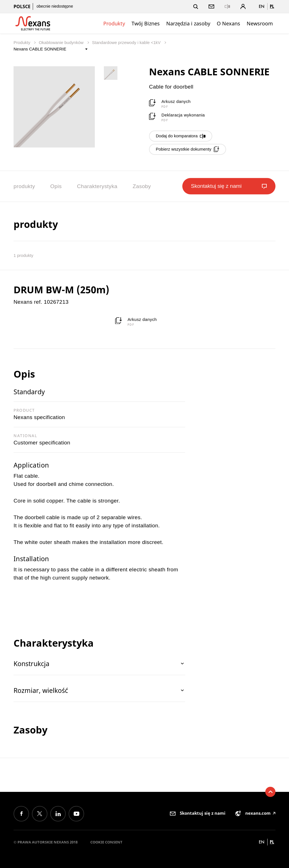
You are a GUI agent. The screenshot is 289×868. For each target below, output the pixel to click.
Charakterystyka (97, 186)
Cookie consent (106, 842)
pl (272, 6)
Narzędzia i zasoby (188, 23)
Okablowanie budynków (62, 42)
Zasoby (142, 186)
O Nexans (228, 23)
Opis (56, 186)
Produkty (114, 23)
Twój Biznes (146, 23)
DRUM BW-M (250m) (61, 290)
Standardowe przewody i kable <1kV (127, 42)
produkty (24, 186)
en (262, 6)
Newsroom (260, 23)
